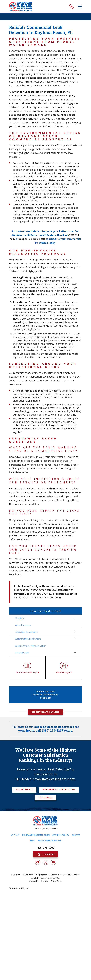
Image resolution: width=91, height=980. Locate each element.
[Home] (21, 6)
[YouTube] (53, 862)
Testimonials (45, 798)
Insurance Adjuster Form (36, 835)
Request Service (24, 790)
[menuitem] (44, 618)
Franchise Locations (50, 841)
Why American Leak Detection (59, 790)
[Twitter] (46, 862)
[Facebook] (38, 862)
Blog (33, 841)
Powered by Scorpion (19, 888)
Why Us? (15, 835)
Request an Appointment (45, 712)
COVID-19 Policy (61, 835)
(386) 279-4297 (45, 848)
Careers (76, 835)
